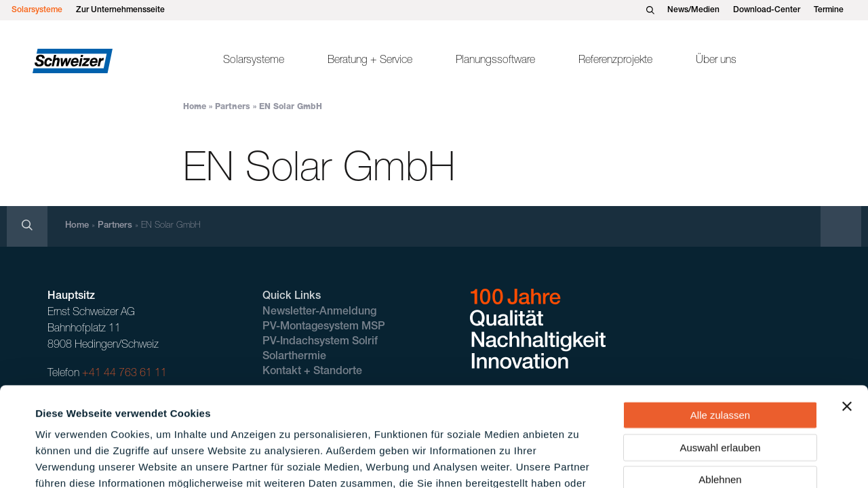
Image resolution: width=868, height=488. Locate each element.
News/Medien (693, 10)
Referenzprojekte (615, 61)
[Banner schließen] (847, 313)
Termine (829, 10)
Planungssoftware (495, 61)
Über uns (716, 61)
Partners (233, 107)
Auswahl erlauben (720, 354)
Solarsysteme (37, 10)
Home (195, 107)
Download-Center (767, 10)
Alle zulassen (720, 322)
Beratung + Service (370, 61)
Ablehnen (720, 386)
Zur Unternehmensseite (120, 10)
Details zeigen (579, 461)
